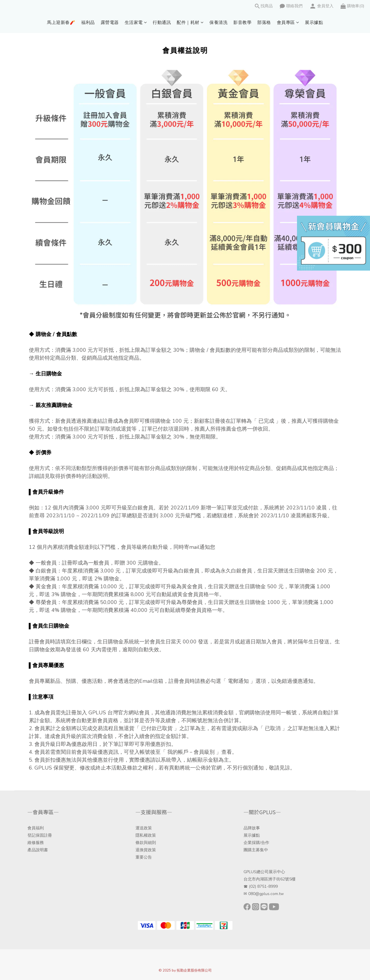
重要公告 (144, 857)
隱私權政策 (146, 835)
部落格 (264, 22)
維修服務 (36, 843)
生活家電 (136, 22)
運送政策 (144, 828)
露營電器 (110, 22)
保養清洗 (218, 22)
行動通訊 (162, 22)
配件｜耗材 (190, 22)
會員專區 (288, 22)
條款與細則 (146, 843)
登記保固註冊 (40, 835)
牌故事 (254, 828)
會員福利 (36, 828)
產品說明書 (38, 850)
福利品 (88, 22)
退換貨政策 (146, 850)
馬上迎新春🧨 (61, 22)
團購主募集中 (256, 850)
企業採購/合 (254, 843)
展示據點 (314, 22)
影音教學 (242, 22)
